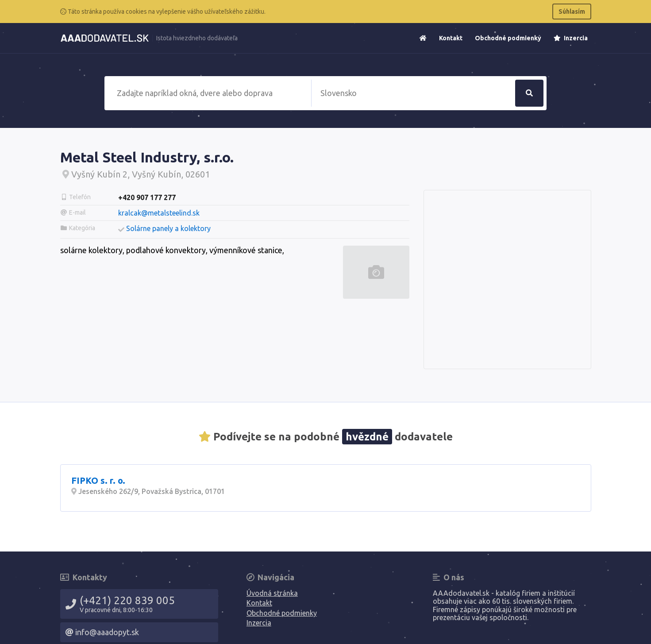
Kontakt (451, 38)
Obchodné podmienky (508, 38)
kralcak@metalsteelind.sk (159, 213)
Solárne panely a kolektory (168, 228)
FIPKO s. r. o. (98, 480)
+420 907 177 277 (147, 197)
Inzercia (571, 38)
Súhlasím (572, 12)
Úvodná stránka (272, 593)
